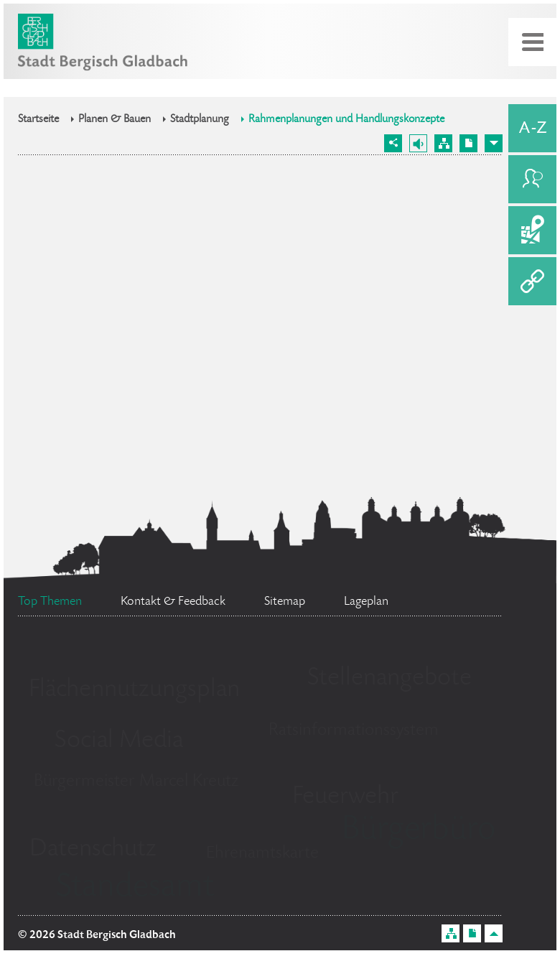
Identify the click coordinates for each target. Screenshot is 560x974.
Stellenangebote (389, 679)
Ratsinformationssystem (354, 731)
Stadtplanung (200, 120)
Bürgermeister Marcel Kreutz (136, 782)
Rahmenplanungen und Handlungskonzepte (346, 120)
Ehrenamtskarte (262, 854)
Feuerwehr (345, 797)
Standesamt (135, 889)
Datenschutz (93, 850)
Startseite (38, 120)
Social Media (119, 741)
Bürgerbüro (419, 831)
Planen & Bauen (115, 120)
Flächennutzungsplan (134, 690)
